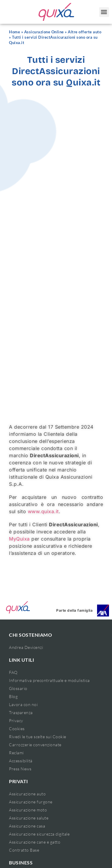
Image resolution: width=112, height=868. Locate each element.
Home (14, 32)
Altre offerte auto (85, 32)
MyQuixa (19, 539)
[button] (104, 12)
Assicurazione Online (44, 32)
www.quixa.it (43, 511)
